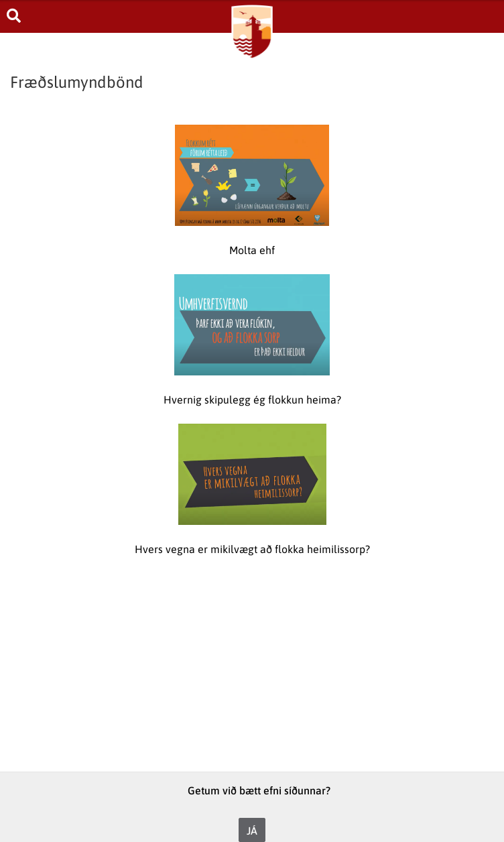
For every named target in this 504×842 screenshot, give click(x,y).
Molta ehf (252, 250)
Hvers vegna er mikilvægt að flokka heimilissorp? (252, 549)
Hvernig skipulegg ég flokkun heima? (252, 400)
